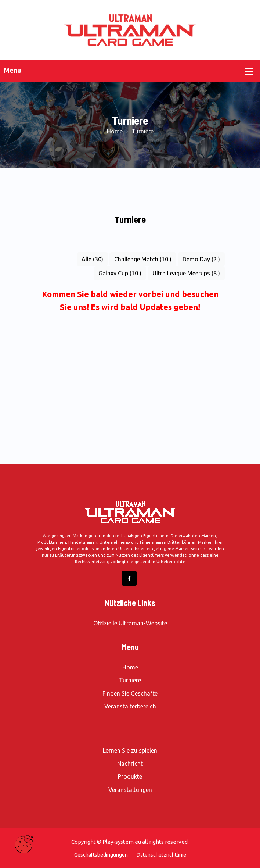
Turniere (130, 680)
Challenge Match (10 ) (143, 259)
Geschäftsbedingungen (101, 855)
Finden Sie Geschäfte (130, 693)
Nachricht (130, 764)
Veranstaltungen (130, 790)
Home (115, 131)
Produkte (130, 776)
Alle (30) (92, 259)
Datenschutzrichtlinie (161, 855)
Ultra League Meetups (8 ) (186, 273)
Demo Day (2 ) (201, 259)
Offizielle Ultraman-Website (130, 623)
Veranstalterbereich (130, 706)
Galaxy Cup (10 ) (120, 273)
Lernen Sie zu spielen (130, 750)
